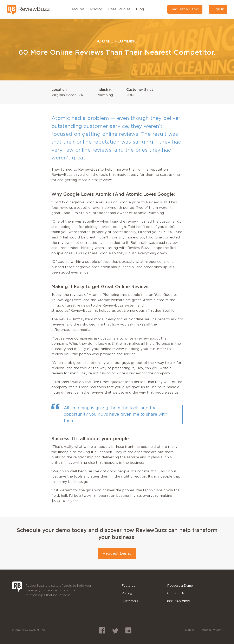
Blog (140, 9)
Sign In (218, 9)
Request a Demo (185, 9)
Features (77, 9)
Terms (204, 630)
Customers (130, 601)
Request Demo (117, 553)
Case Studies (119, 9)
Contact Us (176, 593)
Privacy (217, 630)
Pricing (96, 9)
